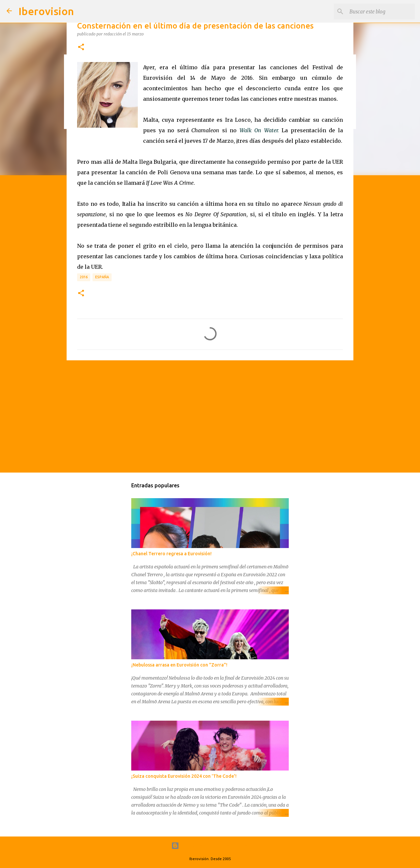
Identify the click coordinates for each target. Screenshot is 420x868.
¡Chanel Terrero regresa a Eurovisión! (171, 554)
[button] (81, 47)
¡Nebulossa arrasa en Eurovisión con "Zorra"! (179, 665)
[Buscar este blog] (380, 11)
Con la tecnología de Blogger (210, 846)
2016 (84, 277)
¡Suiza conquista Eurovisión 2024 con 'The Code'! (184, 776)
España (102, 277)
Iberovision (46, 11)
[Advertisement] (210, 416)
